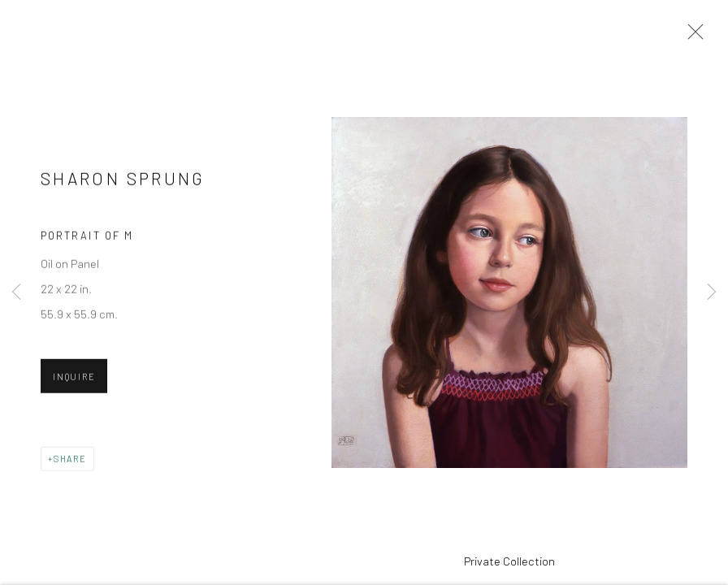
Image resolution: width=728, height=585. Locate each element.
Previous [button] (16, 292)
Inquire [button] (74, 385)
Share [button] (70, 467)
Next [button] (712, 292)
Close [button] (695, 37)
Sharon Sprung (123, 186)
